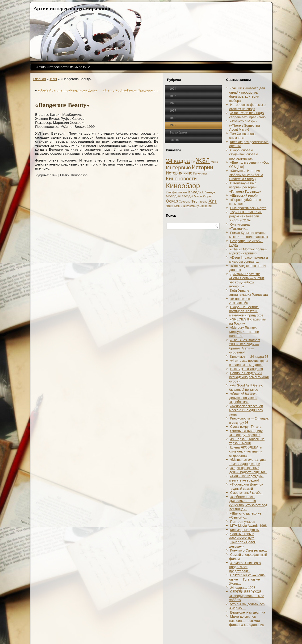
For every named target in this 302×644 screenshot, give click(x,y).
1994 (173, 89)
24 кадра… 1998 (243, 588)
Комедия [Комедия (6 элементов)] (196, 192)
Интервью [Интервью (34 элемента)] (178, 167)
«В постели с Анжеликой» (240, 301)
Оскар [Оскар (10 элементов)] (172, 201)
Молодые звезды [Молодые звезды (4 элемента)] (179, 196)
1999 (53, 79)
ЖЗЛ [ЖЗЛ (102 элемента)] (203, 160)
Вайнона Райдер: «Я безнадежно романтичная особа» (249, 377)
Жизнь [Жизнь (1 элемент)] (214, 162)
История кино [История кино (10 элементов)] (179, 173)
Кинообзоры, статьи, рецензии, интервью (167, 635)
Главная (40, 79)
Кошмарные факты (245, 530)
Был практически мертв (248, 208)
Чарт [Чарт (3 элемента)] (169, 206)
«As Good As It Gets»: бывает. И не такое (246, 387)
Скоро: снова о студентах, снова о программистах (244, 154)
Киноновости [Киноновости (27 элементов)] (181, 179)
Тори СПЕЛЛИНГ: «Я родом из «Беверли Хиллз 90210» (246, 216)
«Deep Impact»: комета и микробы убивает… (249, 260)
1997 (173, 110)
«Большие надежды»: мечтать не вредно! (246, 478)
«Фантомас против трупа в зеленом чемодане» (249, 363)
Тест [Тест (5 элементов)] (195, 201)
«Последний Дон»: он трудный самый (246, 486)
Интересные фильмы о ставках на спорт (247, 107)
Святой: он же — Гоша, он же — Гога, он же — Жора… (247, 579)
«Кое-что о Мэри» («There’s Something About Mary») (245, 125)
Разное (174, 140)
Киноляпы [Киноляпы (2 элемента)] (200, 174)
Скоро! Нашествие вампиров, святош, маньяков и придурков (246, 311)
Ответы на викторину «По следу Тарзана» (246, 433)
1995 (173, 96)
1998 (173, 118)
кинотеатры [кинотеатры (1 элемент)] (190, 206)
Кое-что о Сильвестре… (249, 550)
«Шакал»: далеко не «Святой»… (245, 515)
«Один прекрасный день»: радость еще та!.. (248, 470)
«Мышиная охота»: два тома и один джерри (247, 462)
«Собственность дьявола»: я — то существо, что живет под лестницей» (248, 503)
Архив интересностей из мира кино (63, 67)
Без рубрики (178, 132)
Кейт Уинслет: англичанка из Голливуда (249, 293)
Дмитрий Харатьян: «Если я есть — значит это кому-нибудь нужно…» (247, 280)
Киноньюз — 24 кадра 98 (249, 357)
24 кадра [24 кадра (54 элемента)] (178, 161)
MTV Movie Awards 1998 (249, 526)
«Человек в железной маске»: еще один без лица (246, 410)
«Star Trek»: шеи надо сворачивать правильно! (248, 115)
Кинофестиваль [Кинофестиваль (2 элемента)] (177, 192)
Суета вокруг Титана (246, 427)
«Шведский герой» (244, 195)
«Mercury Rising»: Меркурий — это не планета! (244, 332)
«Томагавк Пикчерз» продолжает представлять (245, 567)
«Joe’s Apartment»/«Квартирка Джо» (68, 90)
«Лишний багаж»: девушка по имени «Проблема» (243, 398)
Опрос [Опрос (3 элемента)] (208, 196)
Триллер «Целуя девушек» (242, 544)
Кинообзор (79, 175)
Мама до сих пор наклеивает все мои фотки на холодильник (247, 621)
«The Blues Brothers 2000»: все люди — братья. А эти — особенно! (245, 346)
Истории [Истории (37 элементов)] (203, 167)
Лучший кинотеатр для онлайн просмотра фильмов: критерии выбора (247, 94)
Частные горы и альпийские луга (242, 536)
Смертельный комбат (247, 493)
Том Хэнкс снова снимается (243, 136)
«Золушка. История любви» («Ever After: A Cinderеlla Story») (246, 175)
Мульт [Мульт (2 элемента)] (198, 196)
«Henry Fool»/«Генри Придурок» (129, 90)
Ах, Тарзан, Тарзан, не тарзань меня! (247, 441)
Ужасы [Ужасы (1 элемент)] (204, 202)
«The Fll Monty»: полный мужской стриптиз (248, 251)
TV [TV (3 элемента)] (193, 162)
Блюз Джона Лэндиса (247, 369)
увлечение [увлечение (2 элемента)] (205, 206)
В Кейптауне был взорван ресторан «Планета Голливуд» (245, 187)
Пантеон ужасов (243, 522)
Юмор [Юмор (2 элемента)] (178, 206)
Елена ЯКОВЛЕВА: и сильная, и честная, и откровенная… (246, 451)
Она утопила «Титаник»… (240, 227)
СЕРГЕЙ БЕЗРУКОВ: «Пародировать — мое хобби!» (247, 596)
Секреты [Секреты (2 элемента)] (185, 202)
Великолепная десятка (248, 612)
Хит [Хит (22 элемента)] (213, 201)
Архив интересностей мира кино (72, 8)
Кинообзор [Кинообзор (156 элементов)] (183, 186)
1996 (173, 103)
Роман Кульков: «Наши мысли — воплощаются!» (249, 235)
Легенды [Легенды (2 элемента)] (210, 192)
